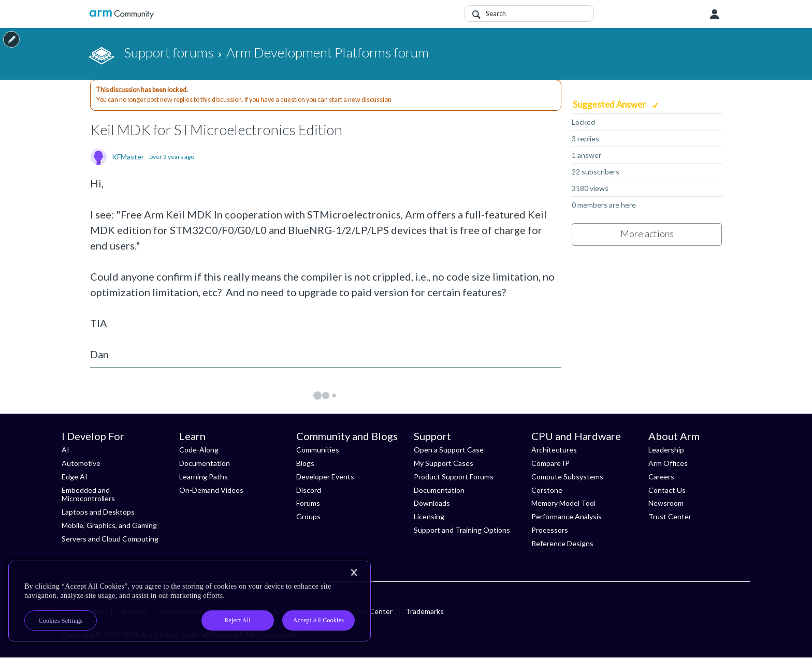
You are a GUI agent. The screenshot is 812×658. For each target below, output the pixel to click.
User (715, 14)
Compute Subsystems (567, 477)
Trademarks (425, 611)
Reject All (237, 620)
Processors (550, 530)
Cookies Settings (61, 621)
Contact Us (667, 490)
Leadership (666, 450)
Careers (661, 477)
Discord (309, 490)
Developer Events (325, 477)
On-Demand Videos (211, 490)
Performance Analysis (567, 516)
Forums (308, 503)
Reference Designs (562, 543)
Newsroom (666, 503)
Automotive (81, 463)
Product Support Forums (454, 477)
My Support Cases (444, 463)
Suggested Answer (610, 104)
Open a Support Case (449, 450)
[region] (190, 601)
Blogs (305, 463)
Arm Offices (668, 463)
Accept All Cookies (318, 620)
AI (66, 450)
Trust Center (670, 516)
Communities (318, 450)
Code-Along (199, 450)
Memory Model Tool (563, 503)
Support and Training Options (462, 530)
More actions (647, 233)
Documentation (205, 463)
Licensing (429, 516)
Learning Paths (204, 477)
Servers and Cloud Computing (110, 539)
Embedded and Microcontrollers (88, 494)
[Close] (354, 573)
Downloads (432, 503)
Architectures (554, 450)
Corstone (547, 490)
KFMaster (128, 157)
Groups (308, 516)
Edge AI (75, 477)
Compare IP (550, 463)
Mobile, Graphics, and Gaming (109, 525)
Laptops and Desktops (98, 512)
